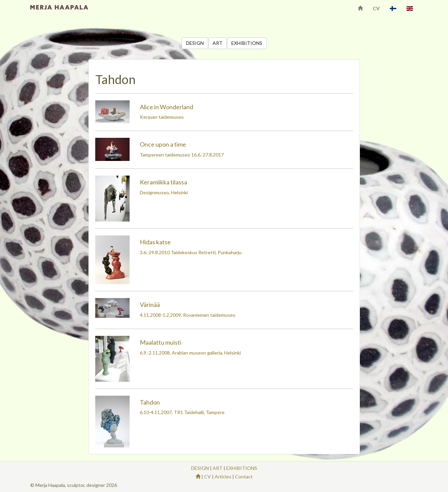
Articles (223, 477)
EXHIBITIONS (247, 43)
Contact (244, 477)
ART (218, 43)
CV (376, 8)
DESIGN (195, 43)
